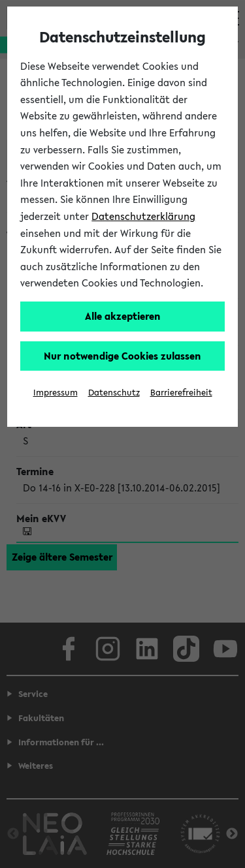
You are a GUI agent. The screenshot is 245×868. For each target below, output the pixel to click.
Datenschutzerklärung (143, 216)
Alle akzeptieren (123, 316)
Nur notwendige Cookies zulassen (122, 356)
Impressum (56, 393)
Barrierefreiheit (181, 393)
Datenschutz (114, 393)
